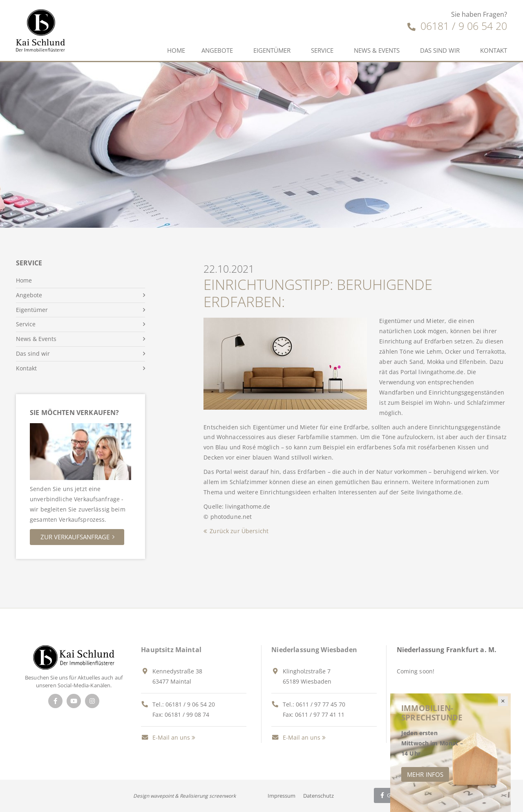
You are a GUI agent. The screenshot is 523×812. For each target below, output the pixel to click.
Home (176, 50)
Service (322, 50)
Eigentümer (272, 50)
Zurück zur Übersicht (239, 531)
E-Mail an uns (165, 737)
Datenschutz (318, 796)
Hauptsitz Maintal (171, 650)
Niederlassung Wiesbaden (314, 650)
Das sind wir (440, 50)
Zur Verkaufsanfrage (75, 537)
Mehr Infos (425, 774)
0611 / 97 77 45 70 (321, 704)
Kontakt (494, 50)
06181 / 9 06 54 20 (457, 26)
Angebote (217, 50)
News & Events (377, 50)
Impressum (282, 796)
